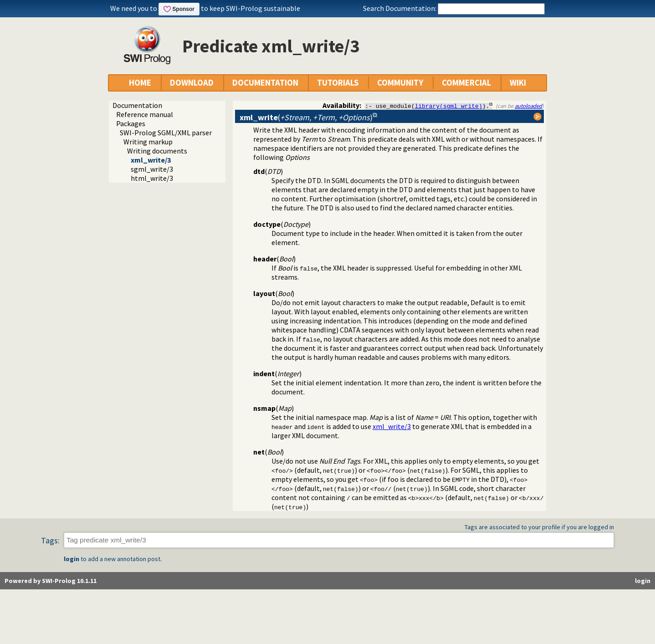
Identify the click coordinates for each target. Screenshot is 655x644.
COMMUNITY (400, 83)
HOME (140, 83)
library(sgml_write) (449, 106)
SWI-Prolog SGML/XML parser (166, 133)
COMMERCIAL (466, 83)
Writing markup (148, 142)
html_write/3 (152, 178)
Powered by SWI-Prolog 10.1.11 (51, 581)
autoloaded (528, 106)
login (72, 559)
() (306, 117)
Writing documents (157, 151)
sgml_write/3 (152, 169)
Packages (131, 123)
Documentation (137, 105)
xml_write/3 (151, 160)
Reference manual (145, 114)
